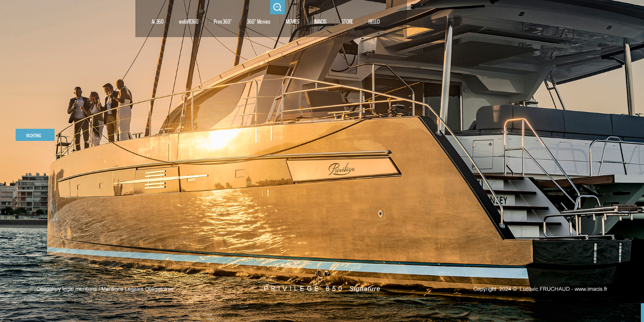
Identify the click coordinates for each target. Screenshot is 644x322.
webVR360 (189, 22)
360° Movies (259, 22)
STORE (347, 22)
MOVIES (292, 22)
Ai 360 (158, 22)
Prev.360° (223, 22)
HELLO (374, 22)
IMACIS (320, 22)
